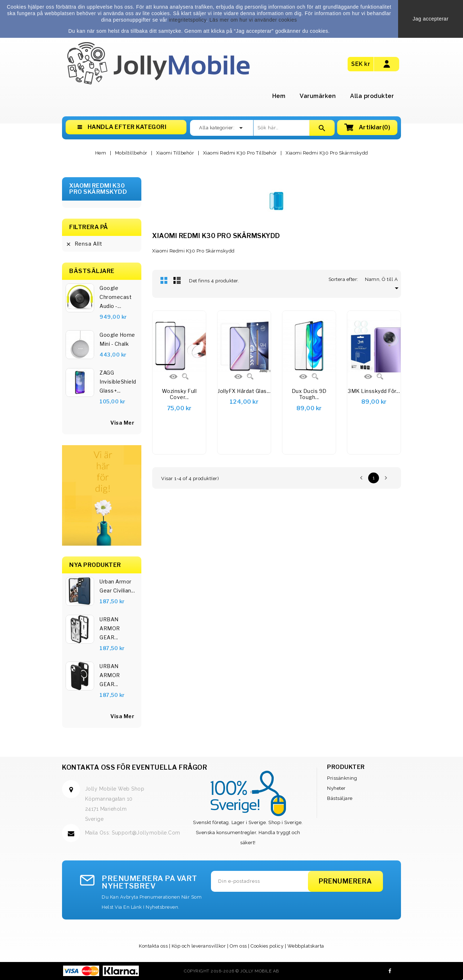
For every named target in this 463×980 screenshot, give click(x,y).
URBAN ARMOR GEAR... (110, 628)
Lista (177, 280)
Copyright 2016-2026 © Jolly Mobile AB (231, 971)
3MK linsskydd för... (374, 391)
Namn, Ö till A (383, 279)
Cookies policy (267, 946)
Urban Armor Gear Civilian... (117, 586)
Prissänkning (342, 778)
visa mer (122, 423)
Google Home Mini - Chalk (117, 339)
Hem (279, 96)
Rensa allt (84, 244)
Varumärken (318, 96)
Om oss (238, 946)
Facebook (390, 971)
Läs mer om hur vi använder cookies (253, 20)
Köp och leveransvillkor (199, 946)
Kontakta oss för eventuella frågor (135, 767)
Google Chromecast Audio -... (116, 297)
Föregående (361, 478)
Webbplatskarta (306, 946)
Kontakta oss (153, 946)
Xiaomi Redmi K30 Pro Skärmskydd (98, 189)
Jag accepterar (431, 19)
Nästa (386, 478)
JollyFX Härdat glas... (244, 391)
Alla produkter (372, 96)
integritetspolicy (188, 20)
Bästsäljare (340, 798)
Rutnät (164, 280)
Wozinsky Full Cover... (179, 394)
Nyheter (336, 788)
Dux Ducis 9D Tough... (309, 394)
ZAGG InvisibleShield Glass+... (118, 382)
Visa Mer (122, 716)
